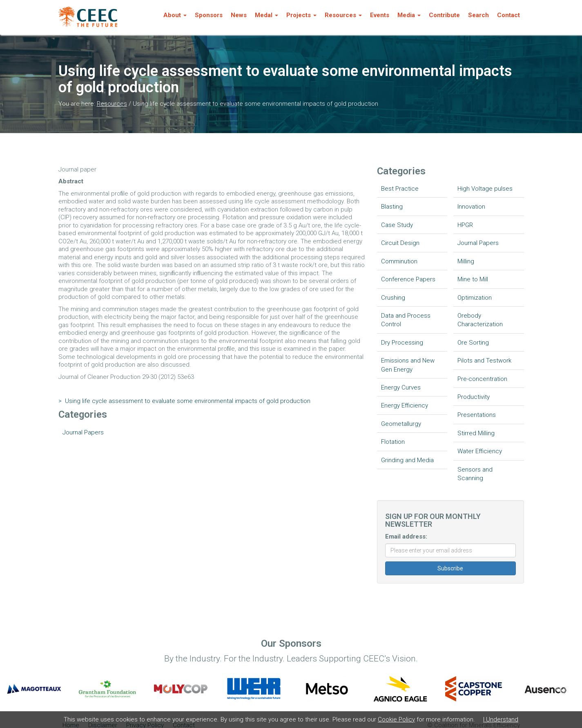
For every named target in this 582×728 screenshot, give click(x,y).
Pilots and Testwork (484, 361)
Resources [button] (343, 15)
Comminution (399, 261)
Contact (508, 15)
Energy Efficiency (405, 405)
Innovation (471, 207)
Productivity (474, 397)
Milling (466, 261)
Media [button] (409, 15)
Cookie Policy (396, 719)
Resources (112, 104)
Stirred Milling (476, 433)
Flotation (393, 442)
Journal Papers (83, 432)
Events (380, 15)
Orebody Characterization (480, 320)
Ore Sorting (473, 343)
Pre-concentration (482, 379)
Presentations (477, 415)
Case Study (397, 225)
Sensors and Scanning (475, 474)
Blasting (392, 207)
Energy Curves (401, 387)
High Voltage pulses (485, 189)
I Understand (501, 719)
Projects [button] (301, 15)
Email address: (406, 537)
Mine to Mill (473, 279)
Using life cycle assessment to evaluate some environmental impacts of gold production (184, 401)
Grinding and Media (407, 460)
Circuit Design (400, 243)
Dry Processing (402, 343)
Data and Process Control (406, 320)
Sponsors (209, 15)
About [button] (175, 15)
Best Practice (400, 189)
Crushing (393, 298)
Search (478, 15)
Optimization (475, 298)
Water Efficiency (480, 451)
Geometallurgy (401, 424)
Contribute (444, 15)
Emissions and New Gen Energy (408, 365)
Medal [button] (266, 15)
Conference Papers (408, 279)
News (239, 15)
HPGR (465, 225)
